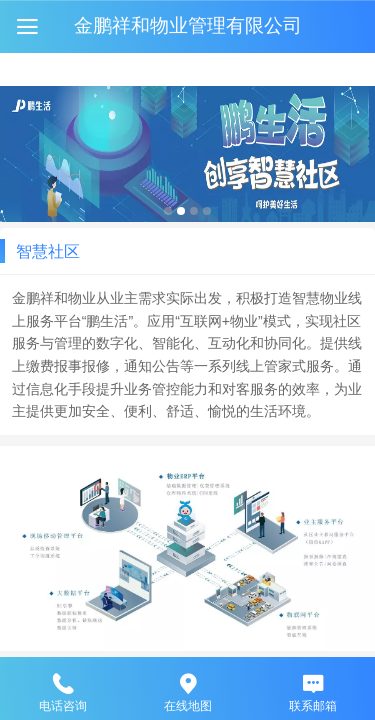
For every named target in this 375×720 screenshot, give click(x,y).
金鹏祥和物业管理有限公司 (188, 25)
